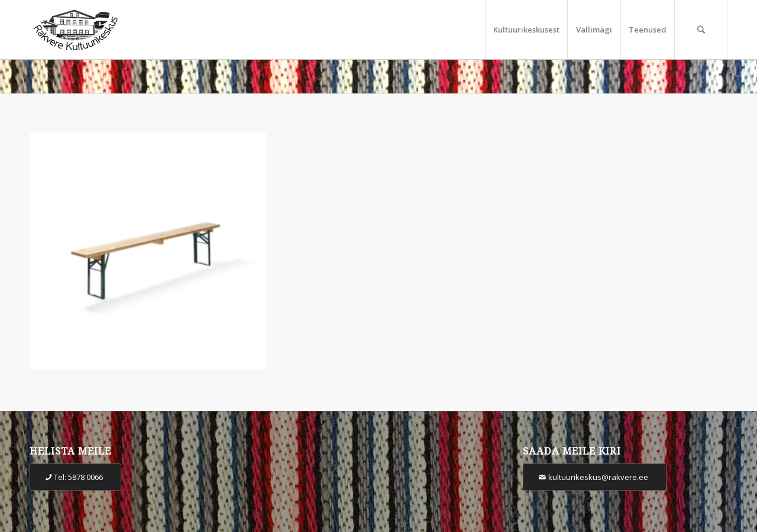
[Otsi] (701, 30)
